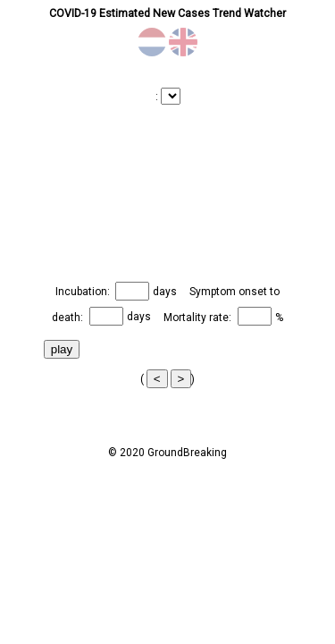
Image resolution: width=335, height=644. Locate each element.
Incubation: (84, 292)
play (62, 349)
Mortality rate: (199, 317)
